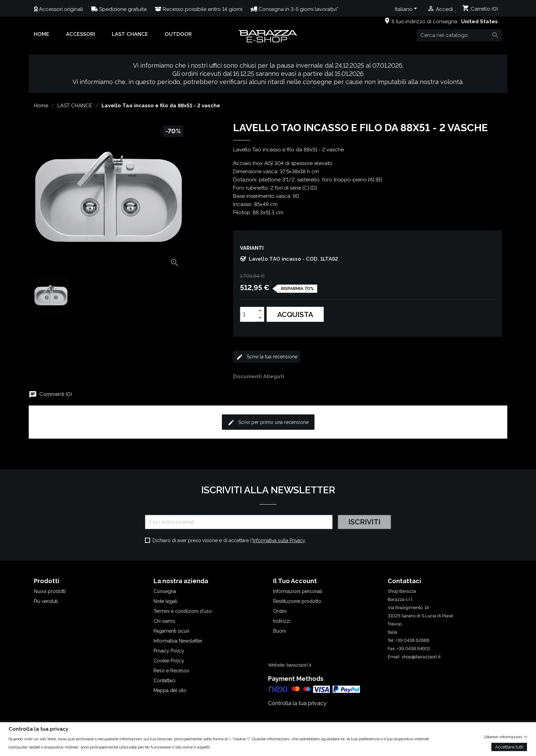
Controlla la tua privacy (297, 703)
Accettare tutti (509, 747)
